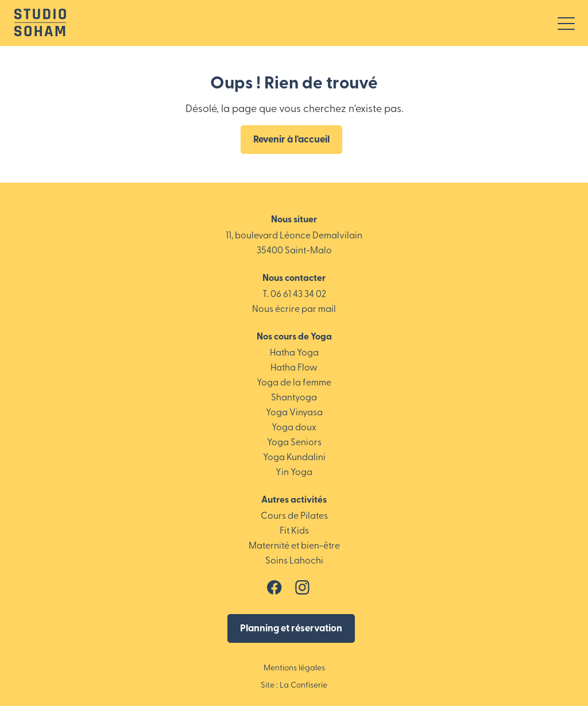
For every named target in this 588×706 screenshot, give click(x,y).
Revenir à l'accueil (291, 140)
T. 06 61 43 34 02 (294, 295)
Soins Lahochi (294, 561)
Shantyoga (294, 398)
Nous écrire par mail (294, 310)
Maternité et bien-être (294, 546)
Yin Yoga (294, 473)
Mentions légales (294, 668)
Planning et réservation (291, 629)
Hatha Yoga (294, 353)
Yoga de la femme (294, 383)
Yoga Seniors (294, 443)
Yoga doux (294, 428)
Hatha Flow (294, 368)
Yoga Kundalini (294, 458)
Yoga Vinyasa (294, 413)
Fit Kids (294, 531)
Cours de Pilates (294, 516)
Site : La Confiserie (294, 686)
